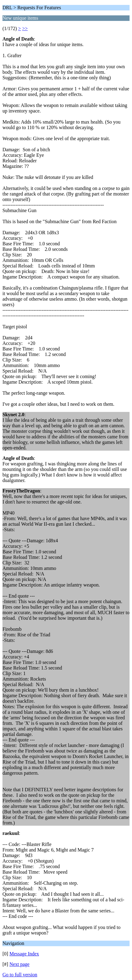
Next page (19, 964)
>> (25, 28)
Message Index (24, 954)
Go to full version (20, 975)
